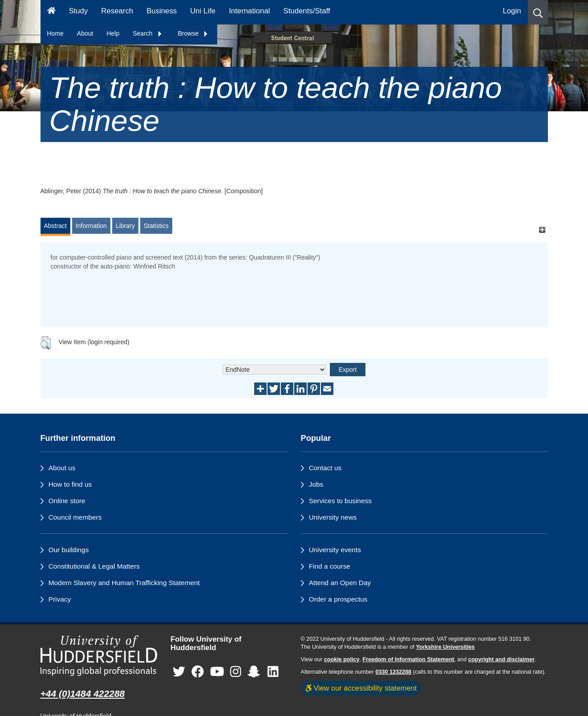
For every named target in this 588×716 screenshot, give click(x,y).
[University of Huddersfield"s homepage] (99, 656)
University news (333, 517)
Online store (67, 501)
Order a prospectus (338, 599)
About (85, 33)
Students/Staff (307, 11)
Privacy (60, 599)
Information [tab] (91, 226)
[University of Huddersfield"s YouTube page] (217, 672)
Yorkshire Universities (445, 647)
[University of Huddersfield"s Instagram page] (236, 672)
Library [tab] (125, 226)
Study (78, 11)
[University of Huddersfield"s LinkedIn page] (273, 672)
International (249, 11)
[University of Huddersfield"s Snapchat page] (255, 672)
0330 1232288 (394, 672)
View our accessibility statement (361, 688)
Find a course (330, 566)
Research (117, 11)
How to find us (70, 484)
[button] (538, 12)
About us (62, 468)
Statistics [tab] (156, 226)
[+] (542, 230)
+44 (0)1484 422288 (83, 694)
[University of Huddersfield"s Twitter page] (179, 672)
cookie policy (342, 659)
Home (55, 33)
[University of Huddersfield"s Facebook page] (198, 672)
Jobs (316, 484)
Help (113, 33)
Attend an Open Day (340, 583)
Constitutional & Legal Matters (94, 566)
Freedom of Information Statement (409, 659)
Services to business (340, 501)
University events (335, 550)
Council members (75, 517)
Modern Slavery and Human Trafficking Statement (124, 583)
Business (162, 11)
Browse (193, 33)
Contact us (325, 468)
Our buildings (69, 550)
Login (512, 11)
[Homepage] (51, 12)
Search (147, 33)
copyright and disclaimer (501, 659)
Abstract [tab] (55, 226)
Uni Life (203, 11)
